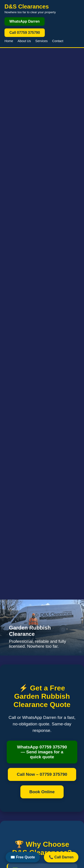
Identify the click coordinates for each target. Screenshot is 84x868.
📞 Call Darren (61, 857)
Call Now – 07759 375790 (42, 774)
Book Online (42, 792)
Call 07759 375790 (25, 33)
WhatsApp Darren (25, 21)
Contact (58, 41)
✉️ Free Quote (23, 857)
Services (42, 41)
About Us (24, 41)
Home (9, 41)
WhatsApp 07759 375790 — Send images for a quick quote (42, 752)
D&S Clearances (27, 6)
